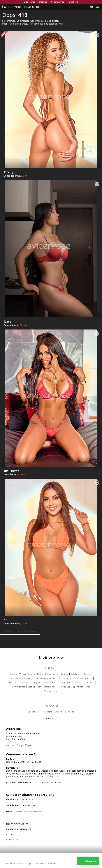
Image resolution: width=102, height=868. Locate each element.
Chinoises (89, 682)
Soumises (23, 682)
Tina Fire (70, 712)
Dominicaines (19, 687)
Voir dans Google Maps (18, 745)
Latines (41, 674)
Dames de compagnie (45, 678)
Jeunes (14, 674)
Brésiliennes (29, 2)
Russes (56, 682)
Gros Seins (73, 2)
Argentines (67, 682)
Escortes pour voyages (21, 678)
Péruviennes (64, 687)
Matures (43, 2)
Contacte (12, 840)
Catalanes (76, 674)
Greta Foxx (59, 712)
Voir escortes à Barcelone (20, 631)
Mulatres (87, 674)
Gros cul (12, 682)
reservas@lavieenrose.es (28, 811)
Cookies (52, 864)
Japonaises (78, 687)
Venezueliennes (27, 674)
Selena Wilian (34, 712)
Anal (88, 687)
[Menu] (98, 7)
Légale (30, 864)
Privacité (40, 864)
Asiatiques (35, 682)
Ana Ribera (47, 712)
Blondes (64, 674)
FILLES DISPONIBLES (17, 824)
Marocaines (50, 687)
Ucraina (78, 682)
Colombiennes (58, 2)
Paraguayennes (51, 691)
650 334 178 (33, 7)
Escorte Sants (64, 678)
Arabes (46, 682)
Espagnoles (52, 674)
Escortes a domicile (83, 678)
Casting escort (35, 687)
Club (9, 834)
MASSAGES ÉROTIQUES (19, 829)
